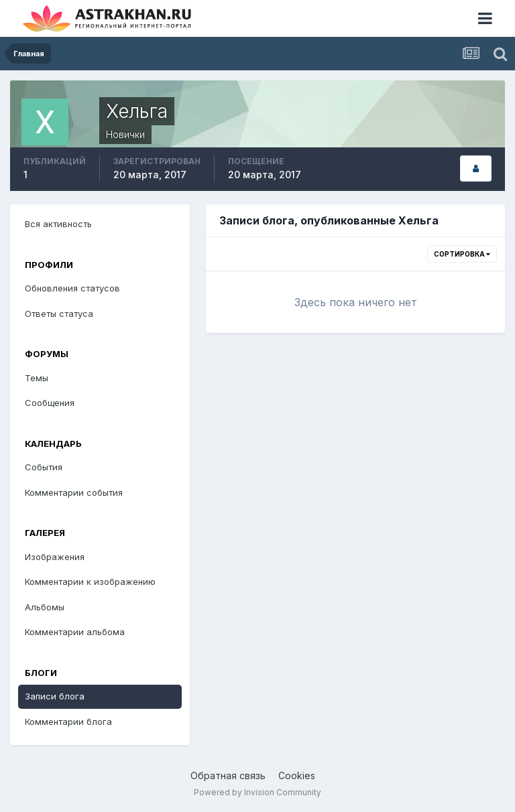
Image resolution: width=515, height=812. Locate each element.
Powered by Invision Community (257, 792)
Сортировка (462, 254)
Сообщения (50, 403)
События (44, 467)
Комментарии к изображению (90, 582)
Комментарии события (74, 492)
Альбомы (45, 607)
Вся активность (58, 224)
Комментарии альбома (75, 632)
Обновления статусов (72, 288)
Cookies (297, 775)
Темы (37, 378)
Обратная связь (228, 775)
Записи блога (55, 696)
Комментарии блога (68, 722)
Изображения (55, 557)
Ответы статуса (59, 314)
